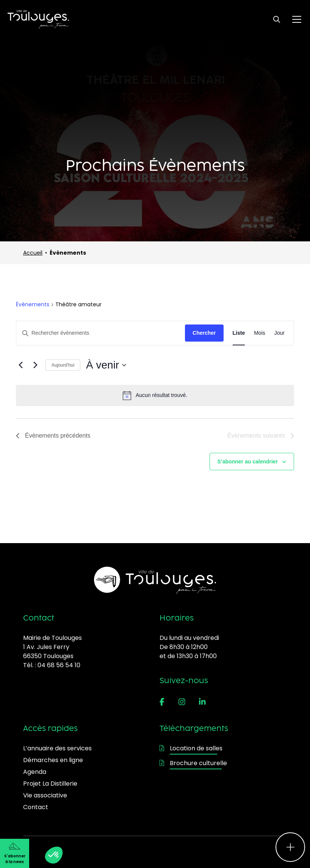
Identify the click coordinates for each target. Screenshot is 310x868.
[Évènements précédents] (20, 365)
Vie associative (45, 795)
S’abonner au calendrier (248, 462)
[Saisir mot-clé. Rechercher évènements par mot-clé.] (101, 333)
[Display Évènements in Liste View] (239, 333)
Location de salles (191, 748)
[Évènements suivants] (35, 365)
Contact (36, 807)
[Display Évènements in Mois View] (260, 333)
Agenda (35, 772)
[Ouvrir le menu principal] (297, 19)
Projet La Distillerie (50, 784)
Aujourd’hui (63, 365)
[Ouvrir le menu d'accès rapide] (290, 847)
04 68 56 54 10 (59, 665)
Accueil (33, 253)
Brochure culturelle (193, 763)
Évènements (33, 305)
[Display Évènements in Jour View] (279, 333)
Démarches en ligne (53, 760)
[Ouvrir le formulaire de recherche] (277, 19)
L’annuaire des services (57, 748)
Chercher (204, 333)
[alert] (155, 395)
